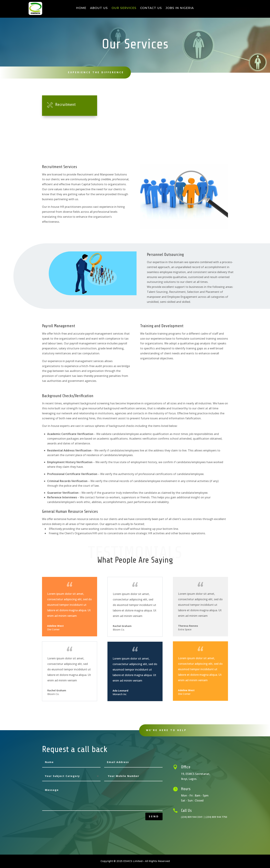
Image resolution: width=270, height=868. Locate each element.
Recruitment (66, 105)
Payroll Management (203, 105)
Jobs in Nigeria (180, 8)
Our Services (124, 8)
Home (81, 8)
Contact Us (151, 8)
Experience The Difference (92, 72)
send (154, 816)
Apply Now (238, 8)
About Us (99, 8)
